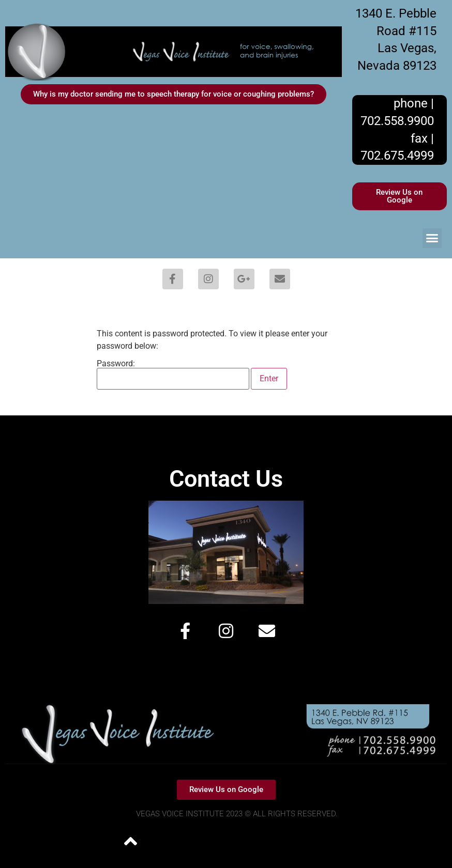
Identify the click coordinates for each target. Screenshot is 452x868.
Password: (173, 375)
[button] (432, 238)
